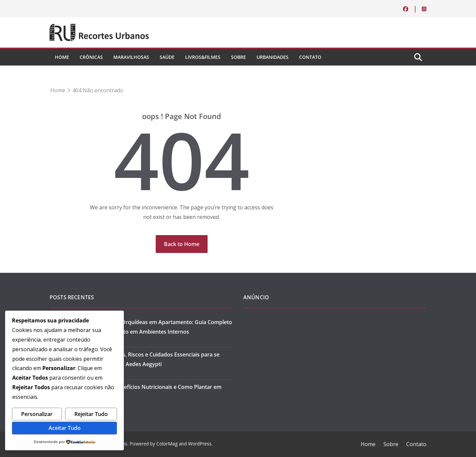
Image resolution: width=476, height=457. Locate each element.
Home (62, 57)
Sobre (238, 57)
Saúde (167, 57)
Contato (310, 57)
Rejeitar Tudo (91, 414)
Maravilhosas (131, 57)
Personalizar (37, 414)
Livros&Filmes (203, 57)
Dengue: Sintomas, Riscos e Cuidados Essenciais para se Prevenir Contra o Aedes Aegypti (150, 359)
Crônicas (91, 57)
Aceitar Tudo (65, 428)
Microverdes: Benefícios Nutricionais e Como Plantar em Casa (151, 392)
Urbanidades (273, 57)
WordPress (200, 444)
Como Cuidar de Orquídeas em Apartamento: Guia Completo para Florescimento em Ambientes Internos (156, 327)
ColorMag (167, 444)
